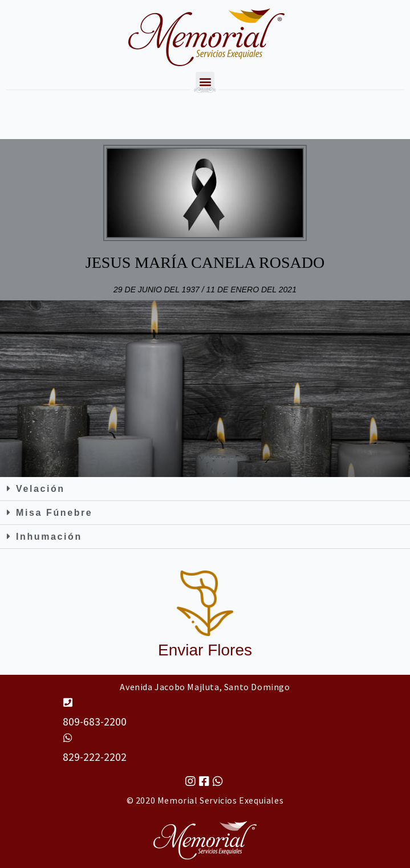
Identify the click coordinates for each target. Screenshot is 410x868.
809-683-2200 (95, 722)
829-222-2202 (95, 757)
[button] (205, 489)
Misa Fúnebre (54, 513)
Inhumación (49, 537)
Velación (40, 489)
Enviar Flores (205, 650)
